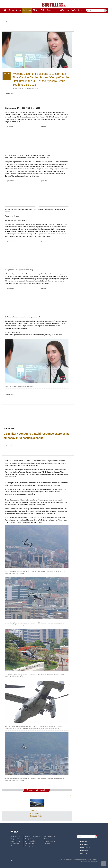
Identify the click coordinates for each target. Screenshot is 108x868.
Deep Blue (29, 839)
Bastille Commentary (33, 836)
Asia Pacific (71, 10)
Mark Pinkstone (49, 836)
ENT (42, 10)
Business (27, 10)
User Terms (84, 844)
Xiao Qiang (29, 846)
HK (55, 10)
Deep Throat (15, 839)
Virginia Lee (29, 843)
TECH (36, 10)
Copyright (84, 841)
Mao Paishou (15, 841)
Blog (80, 10)
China (18, 10)
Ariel (45, 839)
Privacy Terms (85, 847)
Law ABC (47, 843)
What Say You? (16, 836)
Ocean (13, 846)
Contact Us (84, 850)
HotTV (62, 10)
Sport (49, 10)
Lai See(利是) (30, 841)
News (11, 10)
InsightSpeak (15, 843)
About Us (84, 853)
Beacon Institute (49, 841)
